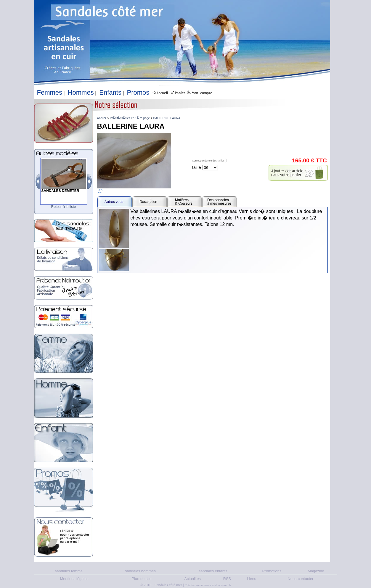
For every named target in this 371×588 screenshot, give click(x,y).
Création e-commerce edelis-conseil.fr (208, 585)
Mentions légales (74, 579)
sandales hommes (140, 571)
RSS (227, 579)
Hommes (81, 92)
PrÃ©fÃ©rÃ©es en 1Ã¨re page (130, 118)
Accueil (102, 118)
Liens (252, 579)
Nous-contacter (301, 579)
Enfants (110, 92)
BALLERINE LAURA (167, 118)
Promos (138, 92)
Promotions (272, 571)
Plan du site (142, 579)
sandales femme (69, 571)
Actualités (193, 579)
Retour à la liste (64, 207)
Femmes (50, 92)
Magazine (316, 571)
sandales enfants (213, 571)
